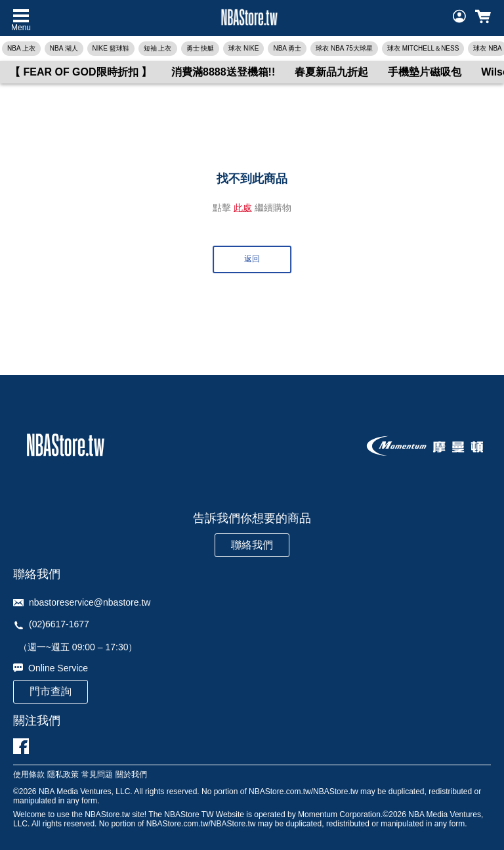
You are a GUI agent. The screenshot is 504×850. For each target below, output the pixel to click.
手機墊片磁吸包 (425, 72)
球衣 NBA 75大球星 (344, 48)
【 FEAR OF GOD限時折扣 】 (81, 72)
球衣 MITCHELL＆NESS (423, 48)
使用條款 (29, 775)
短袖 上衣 (158, 48)
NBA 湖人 (64, 48)
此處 (243, 208)
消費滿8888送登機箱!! (223, 72)
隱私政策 (63, 775)
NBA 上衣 (21, 48)
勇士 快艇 (200, 48)
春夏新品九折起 (331, 72)
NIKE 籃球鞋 (111, 48)
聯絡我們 (252, 545)
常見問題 (97, 775)
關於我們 (131, 775)
